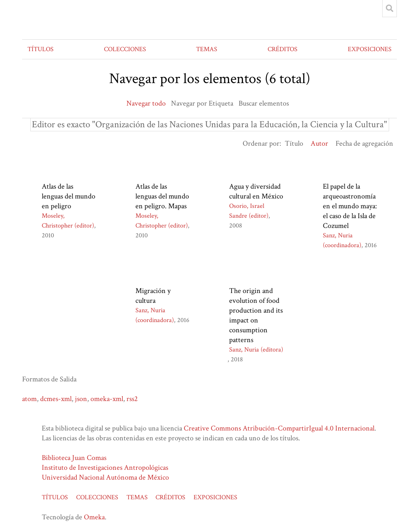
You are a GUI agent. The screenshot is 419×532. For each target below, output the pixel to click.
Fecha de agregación (364, 143)
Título (294, 143)
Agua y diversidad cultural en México (256, 191)
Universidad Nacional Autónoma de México (105, 477)
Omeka (94, 517)
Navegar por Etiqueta (202, 103)
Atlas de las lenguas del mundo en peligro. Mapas (162, 196)
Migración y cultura (153, 296)
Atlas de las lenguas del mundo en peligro (69, 196)
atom (29, 399)
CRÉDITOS (283, 49)
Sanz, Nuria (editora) (256, 350)
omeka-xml (107, 399)
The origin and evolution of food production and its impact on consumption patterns (256, 315)
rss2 (132, 399)
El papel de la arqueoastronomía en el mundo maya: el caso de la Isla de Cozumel (350, 206)
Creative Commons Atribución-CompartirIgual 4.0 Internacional (279, 428)
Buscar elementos (264, 103)
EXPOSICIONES (370, 49)
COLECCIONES (125, 49)
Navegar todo (146, 103)
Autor (319, 143)
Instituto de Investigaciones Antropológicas (105, 468)
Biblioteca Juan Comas (74, 458)
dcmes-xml (56, 399)
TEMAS (207, 49)
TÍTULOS (41, 49)
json (81, 399)
